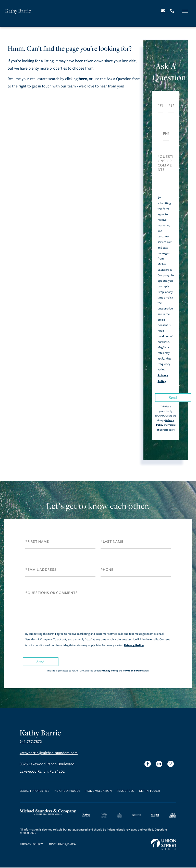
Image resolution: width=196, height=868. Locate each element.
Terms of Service (133, 671)
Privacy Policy (134, 645)
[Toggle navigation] (185, 11)
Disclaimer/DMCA (62, 845)
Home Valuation (99, 792)
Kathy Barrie (18, 11)
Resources (125, 792)
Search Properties (35, 792)
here (83, 79)
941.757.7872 (31, 742)
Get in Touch (150, 792)
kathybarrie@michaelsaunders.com (50, 754)
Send (173, 398)
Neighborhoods (67, 792)
